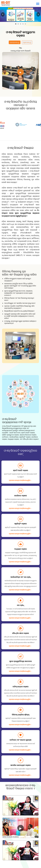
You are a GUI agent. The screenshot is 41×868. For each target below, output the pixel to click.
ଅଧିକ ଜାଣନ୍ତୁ (27, 42)
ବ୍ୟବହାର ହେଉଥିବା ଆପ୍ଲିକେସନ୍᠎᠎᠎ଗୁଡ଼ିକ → (20, 480)
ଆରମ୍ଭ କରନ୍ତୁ (15, 42)
